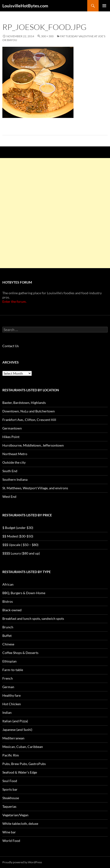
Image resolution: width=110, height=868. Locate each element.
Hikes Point (11, 437)
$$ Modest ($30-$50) (18, 536)
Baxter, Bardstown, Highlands (24, 403)
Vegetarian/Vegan (15, 815)
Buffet (7, 636)
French (8, 678)
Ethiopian (9, 661)
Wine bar (9, 832)
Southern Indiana (15, 479)
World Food (11, 841)
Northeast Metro (15, 454)
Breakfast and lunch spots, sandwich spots (33, 618)
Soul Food (10, 781)
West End (9, 497)
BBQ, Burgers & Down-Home (24, 593)
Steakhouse (11, 798)
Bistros (8, 601)
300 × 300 (47, 36)
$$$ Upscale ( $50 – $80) (20, 545)
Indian (7, 712)
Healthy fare (11, 695)
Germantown (12, 428)
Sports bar (10, 789)
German (8, 687)
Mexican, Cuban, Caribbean (23, 747)
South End (10, 471)
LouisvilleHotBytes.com (25, 6)
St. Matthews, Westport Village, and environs (35, 488)
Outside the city (14, 462)
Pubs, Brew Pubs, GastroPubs (24, 764)
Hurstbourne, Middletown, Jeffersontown (33, 445)
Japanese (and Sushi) (17, 730)
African (8, 584)
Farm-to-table (13, 670)
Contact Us (11, 346)
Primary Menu (104, 6)
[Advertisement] (55, 213)
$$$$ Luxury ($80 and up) (21, 553)
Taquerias (9, 806)
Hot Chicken (12, 704)
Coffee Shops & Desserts (20, 653)
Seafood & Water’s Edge (20, 772)
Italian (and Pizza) (15, 721)
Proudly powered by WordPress (22, 862)
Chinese (8, 644)
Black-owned (12, 610)
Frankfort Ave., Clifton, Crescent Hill (29, 420)
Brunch (8, 627)
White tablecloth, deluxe (20, 824)
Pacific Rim (11, 755)
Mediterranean (13, 738)
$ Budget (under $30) (18, 528)
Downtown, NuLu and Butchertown (29, 411)
